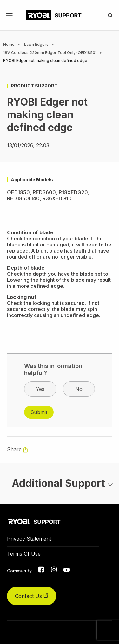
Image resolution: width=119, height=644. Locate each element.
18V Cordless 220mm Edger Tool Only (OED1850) (50, 53)
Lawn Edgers (36, 44)
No (79, 389)
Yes (40, 389)
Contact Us (32, 596)
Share (14, 449)
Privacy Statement (29, 539)
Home (9, 44)
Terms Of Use (24, 554)
